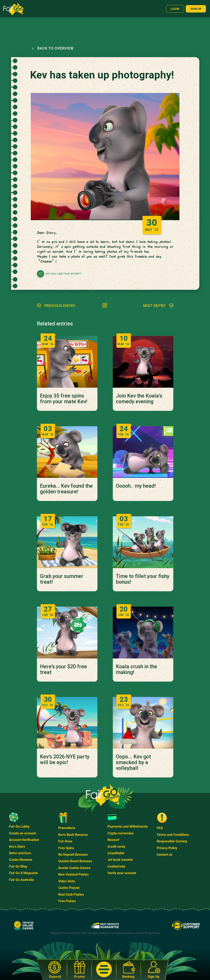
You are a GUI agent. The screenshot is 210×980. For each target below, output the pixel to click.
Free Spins (66, 848)
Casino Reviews (21, 860)
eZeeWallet (116, 853)
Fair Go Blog (18, 866)
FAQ (160, 828)
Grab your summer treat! (62, 579)
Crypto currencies (120, 833)
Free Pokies (67, 901)
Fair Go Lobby (19, 826)
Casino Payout (69, 888)
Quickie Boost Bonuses (75, 861)
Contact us (164, 855)
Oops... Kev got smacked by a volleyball (133, 762)
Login (175, 9)
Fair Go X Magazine (23, 873)
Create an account (22, 833)
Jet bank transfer (120, 860)
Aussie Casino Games (74, 868)
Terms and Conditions (173, 835)
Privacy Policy (167, 848)
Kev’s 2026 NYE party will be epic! (65, 760)
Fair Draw (65, 841)
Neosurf (113, 840)
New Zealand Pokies (73, 874)
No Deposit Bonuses (73, 855)
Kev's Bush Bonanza (73, 835)
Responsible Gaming (172, 841)
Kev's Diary (17, 847)
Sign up (196, 9)
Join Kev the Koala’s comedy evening (139, 399)
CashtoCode (116, 866)
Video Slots (67, 881)
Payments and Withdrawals (128, 826)
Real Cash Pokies (71, 894)
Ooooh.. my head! (136, 486)
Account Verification (24, 840)
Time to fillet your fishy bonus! (143, 579)
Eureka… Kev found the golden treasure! (66, 489)
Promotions (67, 828)
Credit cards (116, 847)
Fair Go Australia (21, 880)
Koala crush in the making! (136, 670)
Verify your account (122, 873)
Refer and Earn (20, 853)
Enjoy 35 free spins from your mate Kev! (64, 399)
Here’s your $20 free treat (63, 670)
